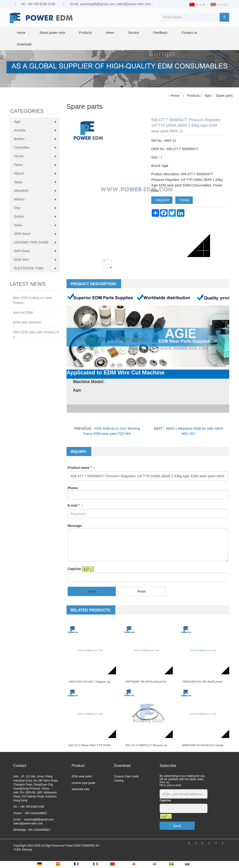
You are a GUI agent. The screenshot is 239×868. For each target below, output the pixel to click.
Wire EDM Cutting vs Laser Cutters (33, 300)
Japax (18, 182)
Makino (19, 199)
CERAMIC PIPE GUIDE (31, 242)
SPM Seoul (22, 234)
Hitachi (19, 173)
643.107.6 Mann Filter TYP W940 (90, 745)
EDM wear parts (82, 776)
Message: (75, 526)
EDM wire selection (27, 322)
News (110, 33)
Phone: (73, 488)
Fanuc (19, 165)
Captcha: (75, 569)
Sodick (19, 216)
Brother (19, 139)
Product (78, 766)
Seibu (18, 225)
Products (86, 33)
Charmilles (22, 148)
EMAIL (184, 200)
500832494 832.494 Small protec (203, 681)
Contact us (189, 33)
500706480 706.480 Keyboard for (146, 681)
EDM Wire (21, 260)
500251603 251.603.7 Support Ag (90, 681)
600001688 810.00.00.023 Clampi (203, 745)
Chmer (19, 156)
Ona (17, 208)
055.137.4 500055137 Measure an (146, 745)
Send (92, 591)
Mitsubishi (21, 191)
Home (21, 33)
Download (24, 44)
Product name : (81, 468)
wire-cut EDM (23, 312)
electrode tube (81, 789)
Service (134, 33)
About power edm (52, 33)
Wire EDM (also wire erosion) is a (36, 335)
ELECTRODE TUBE (29, 268)
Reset (142, 591)
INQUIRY (162, 200)
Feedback (160, 33)
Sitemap (27, 850)
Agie (208, 96)
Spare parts (224, 96)
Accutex (20, 130)
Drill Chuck (22, 251)
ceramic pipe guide (83, 783)
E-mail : (75, 505)
